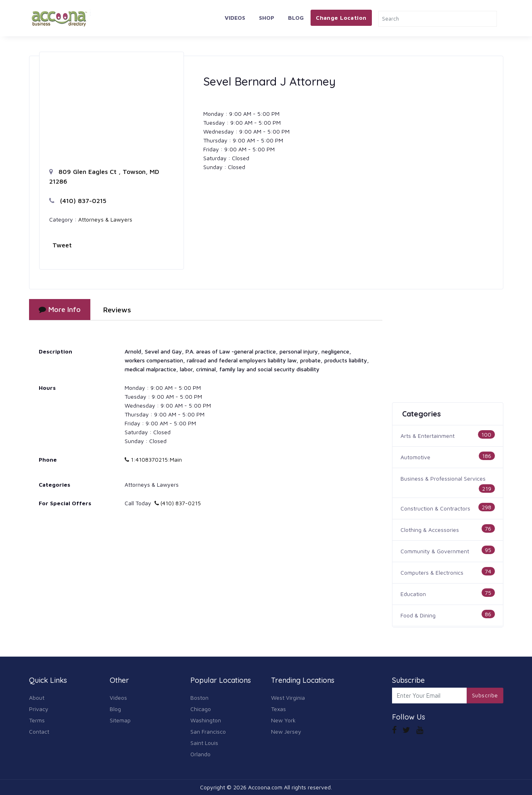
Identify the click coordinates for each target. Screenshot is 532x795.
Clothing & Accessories (430, 530)
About (37, 698)
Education (413, 594)
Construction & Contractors (435, 508)
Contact (39, 731)
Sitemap (120, 720)
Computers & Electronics (432, 572)
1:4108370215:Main (153, 459)
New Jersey (286, 731)
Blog (296, 18)
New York (283, 720)
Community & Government (435, 551)
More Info (60, 309)
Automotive (415, 457)
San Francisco (208, 731)
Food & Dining (418, 615)
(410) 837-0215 (78, 201)
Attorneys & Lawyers (105, 219)
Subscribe (485, 695)
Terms (37, 720)
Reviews (117, 310)
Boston (199, 698)
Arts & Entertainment (428, 436)
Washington (206, 720)
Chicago (201, 709)
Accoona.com (265, 787)
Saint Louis (204, 743)
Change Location (341, 18)
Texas (279, 709)
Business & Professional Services (443, 478)
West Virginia (288, 698)
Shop (267, 18)
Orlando (200, 754)
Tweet (62, 245)
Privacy (39, 709)
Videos (235, 18)
